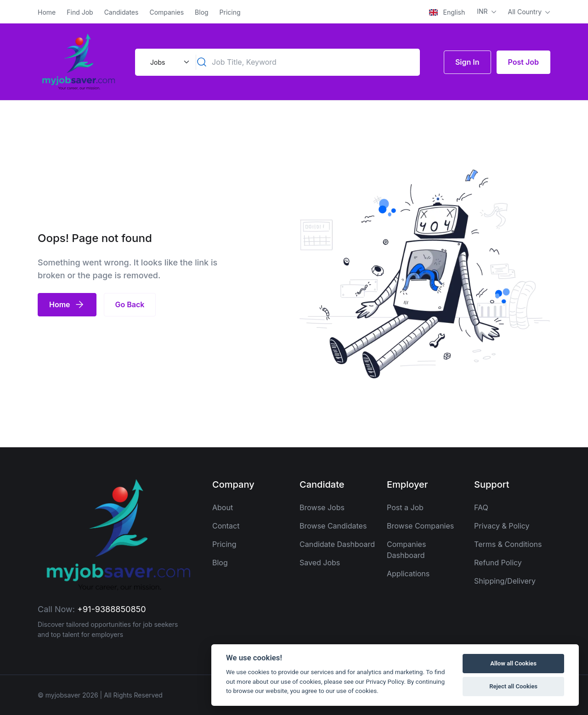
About (223, 507)
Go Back (130, 304)
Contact (226, 526)
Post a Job (405, 507)
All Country (526, 12)
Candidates (122, 12)
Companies (167, 12)
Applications (408, 574)
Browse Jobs (322, 507)
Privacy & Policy (502, 526)
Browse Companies (420, 526)
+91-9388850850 (112, 609)
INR (483, 11)
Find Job (80, 12)
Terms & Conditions (508, 544)
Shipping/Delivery (505, 581)
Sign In (467, 62)
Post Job (523, 62)
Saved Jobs (320, 563)
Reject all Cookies (513, 686)
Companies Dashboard (406, 550)
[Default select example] (169, 62)
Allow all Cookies (513, 663)
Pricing (230, 12)
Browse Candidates (333, 526)
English (447, 12)
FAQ (481, 507)
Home (47, 12)
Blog (202, 12)
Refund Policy (498, 563)
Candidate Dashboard (337, 544)
